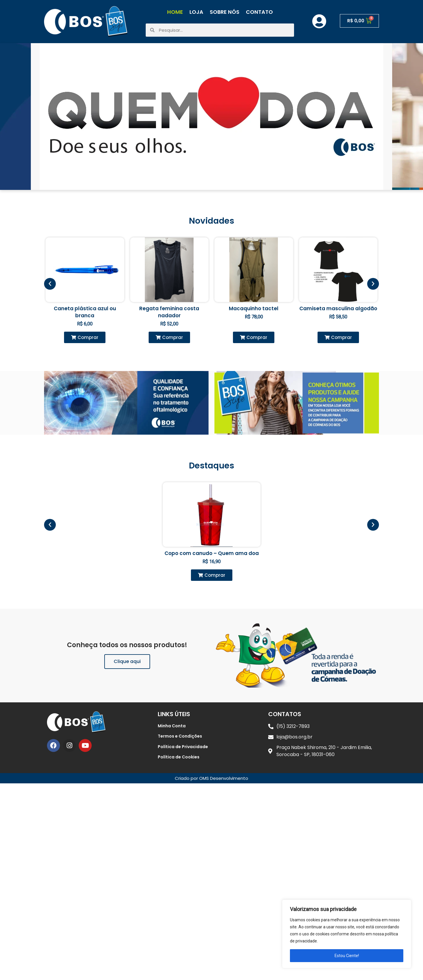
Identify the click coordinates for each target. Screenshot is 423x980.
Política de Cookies (179, 757)
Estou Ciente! (347, 956)
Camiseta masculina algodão (338, 308)
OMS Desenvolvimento (224, 778)
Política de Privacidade (183, 747)
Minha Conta (172, 726)
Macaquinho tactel (254, 308)
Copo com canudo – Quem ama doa (212, 553)
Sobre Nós (225, 12)
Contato (259, 12)
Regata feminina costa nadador (169, 312)
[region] (347, 934)
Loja (196, 12)
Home (175, 12)
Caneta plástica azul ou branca (85, 312)
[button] (85, 337)
